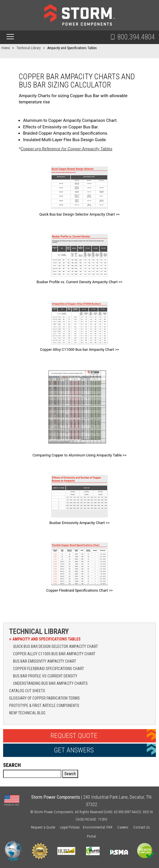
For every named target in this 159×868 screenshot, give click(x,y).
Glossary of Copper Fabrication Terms (44, 698)
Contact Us (142, 827)
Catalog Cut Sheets (27, 691)
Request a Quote (43, 827)
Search (12, 765)
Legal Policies (70, 827)
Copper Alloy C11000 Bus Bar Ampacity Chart (54, 654)
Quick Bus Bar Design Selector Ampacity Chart (56, 646)
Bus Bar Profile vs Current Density (45, 676)
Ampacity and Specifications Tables (47, 639)
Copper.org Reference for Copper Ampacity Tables (67, 149)
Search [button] (70, 774)
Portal (91, 836)
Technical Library (39, 632)
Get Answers (74, 750)
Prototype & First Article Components (44, 706)
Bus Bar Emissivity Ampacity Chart (45, 661)
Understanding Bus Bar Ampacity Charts (50, 683)
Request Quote (74, 736)
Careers (123, 827)
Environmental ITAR (98, 827)
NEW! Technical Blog (27, 713)
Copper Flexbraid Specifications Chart (49, 669)
